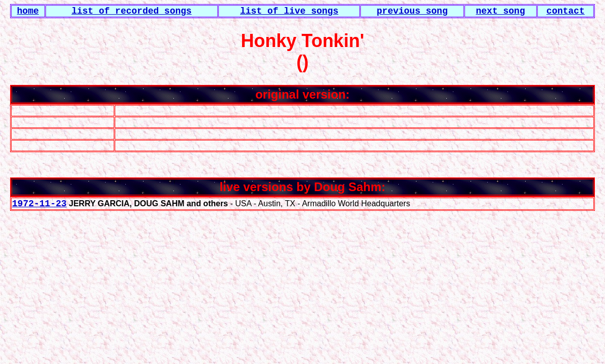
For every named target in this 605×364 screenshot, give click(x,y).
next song (500, 11)
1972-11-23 (39, 204)
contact (566, 11)
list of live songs (289, 11)
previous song (412, 11)
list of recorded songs (131, 11)
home (28, 11)
